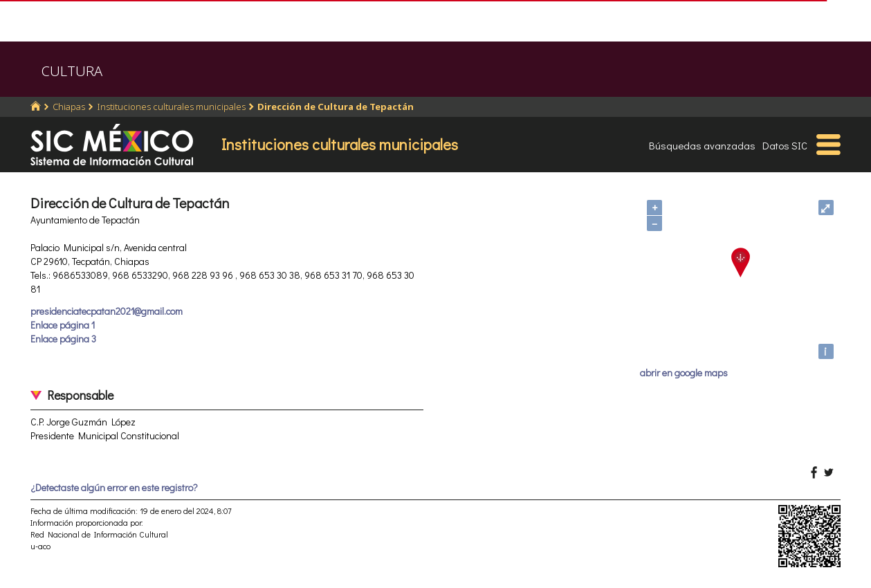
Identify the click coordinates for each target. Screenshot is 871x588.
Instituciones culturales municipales (171, 107)
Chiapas (69, 107)
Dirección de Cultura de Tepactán (336, 107)
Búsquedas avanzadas (702, 145)
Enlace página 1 (63, 325)
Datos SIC (785, 145)
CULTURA (72, 71)
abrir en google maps (684, 373)
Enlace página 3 (63, 339)
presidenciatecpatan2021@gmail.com (107, 311)
